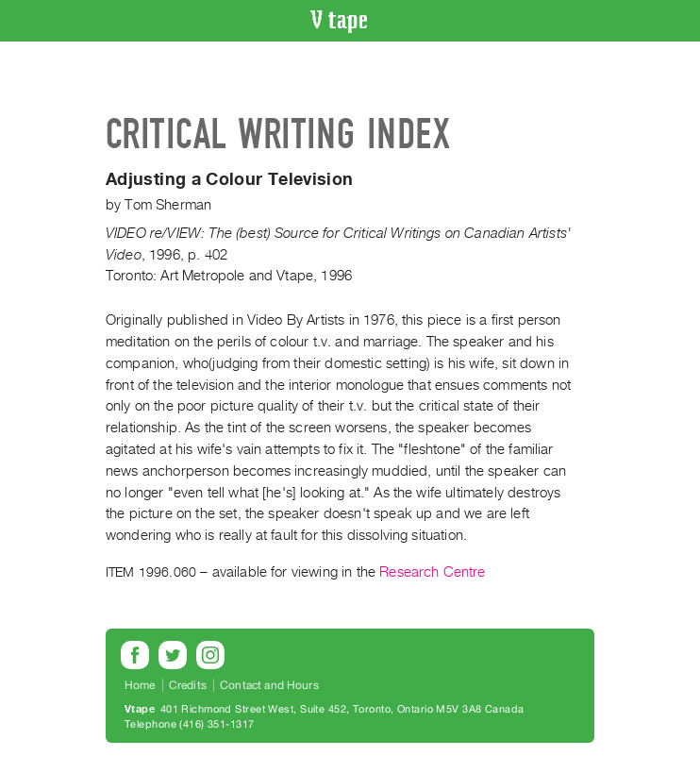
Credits (188, 685)
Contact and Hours (269, 685)
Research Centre (432, 572)
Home (140, 685)
